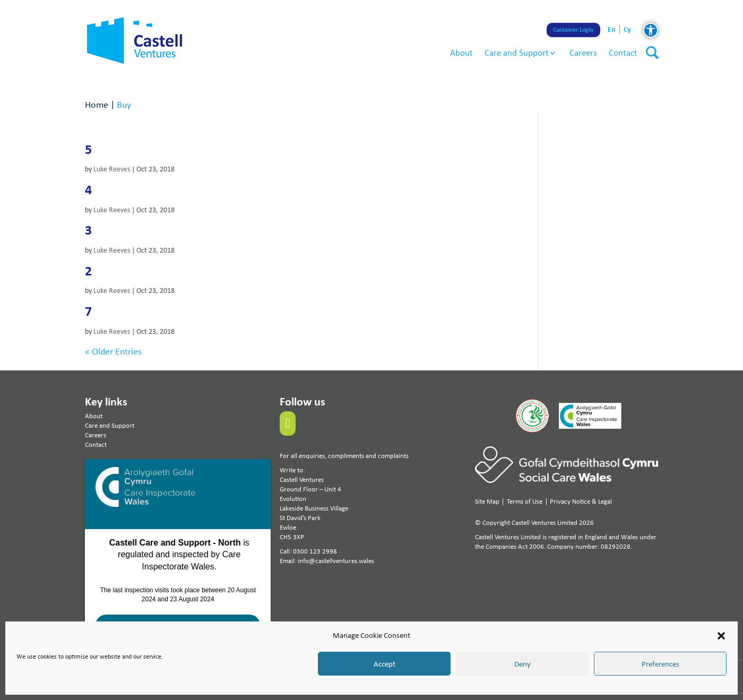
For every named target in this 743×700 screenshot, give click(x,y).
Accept (385, 664)
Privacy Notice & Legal (581, 501)
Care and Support (517, 53)
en (612, 29)
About (461, 53)
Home (97, 104)
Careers (583, 53)
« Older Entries (113, 351)
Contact (623, 53)
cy (627, 29)
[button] (721, 636)
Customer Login (574, 30)
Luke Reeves (112, 169)
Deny (522, 664)
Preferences (660, 664)
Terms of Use (525, 501)
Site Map (487, 501)
